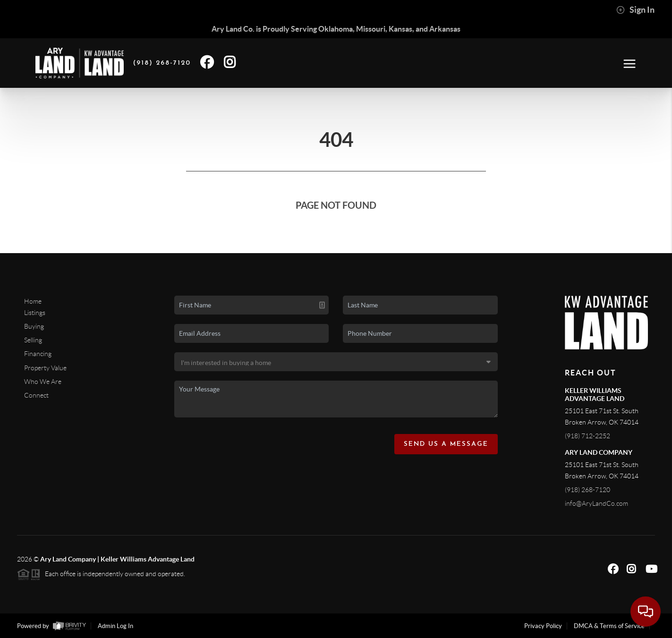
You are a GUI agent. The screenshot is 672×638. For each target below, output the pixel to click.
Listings (35, 313)
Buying (34, 326)
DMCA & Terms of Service (609, 626)
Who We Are (43, 382)
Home (33, 301)
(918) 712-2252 (587, 436)
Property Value (45, 368)
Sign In (635, 10)
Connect (36, 395)
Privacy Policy (543, 626)
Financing (38, 354)
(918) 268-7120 (587, 490)
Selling (33, 340)
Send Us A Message (446, 444)
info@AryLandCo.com (596, 503)
